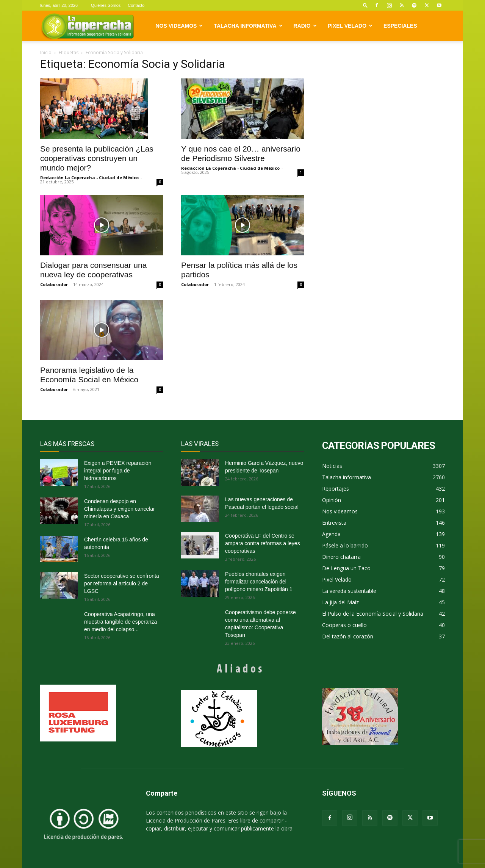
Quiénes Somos (106, 5)
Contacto (136, 5)
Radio (305, 26)
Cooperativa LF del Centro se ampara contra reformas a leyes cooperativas (263, 543)
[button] (365, 5)
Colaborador (54, 284)
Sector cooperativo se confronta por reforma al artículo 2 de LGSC (122, 583)
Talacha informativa (248, 26)
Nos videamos (179, 26)
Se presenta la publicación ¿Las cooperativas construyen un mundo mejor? (97, 158)
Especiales (400, 26)
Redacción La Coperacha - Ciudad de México (89, 178)
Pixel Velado (350, 26)
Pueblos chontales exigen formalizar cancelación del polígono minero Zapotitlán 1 (259, 582)
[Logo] (87, 26)
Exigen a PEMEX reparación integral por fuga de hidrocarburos (118, 471)
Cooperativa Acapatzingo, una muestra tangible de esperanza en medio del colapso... (120, 622)
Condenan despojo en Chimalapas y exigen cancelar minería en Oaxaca (120, 509)
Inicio (46, 52)
